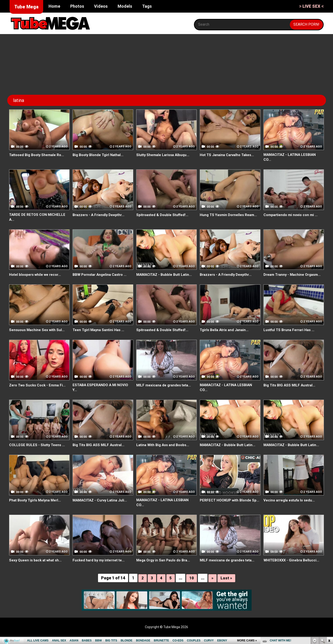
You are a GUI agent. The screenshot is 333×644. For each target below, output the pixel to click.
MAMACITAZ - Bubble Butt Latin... (165, 276)
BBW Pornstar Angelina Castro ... (102, 276)
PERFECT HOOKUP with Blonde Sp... (227, 510)
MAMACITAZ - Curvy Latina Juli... (101, 507)
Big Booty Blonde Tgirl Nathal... (100, 155)
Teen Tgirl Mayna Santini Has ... (100, 336)
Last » (226, 586)
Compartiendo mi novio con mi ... (292, 215)
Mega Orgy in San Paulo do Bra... (165, 568)
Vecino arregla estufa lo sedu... (291, 507)
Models (125, 6)
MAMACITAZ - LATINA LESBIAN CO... (291, 157)
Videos (101, 6)
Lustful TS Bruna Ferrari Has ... (291, 336)
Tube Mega (26, 7)
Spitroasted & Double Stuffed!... (164, 215)
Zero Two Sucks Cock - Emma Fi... (39, 392)
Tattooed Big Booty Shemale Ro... (39, 155)
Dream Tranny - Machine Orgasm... (285, 279)
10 (192, 586)
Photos (77, 6)
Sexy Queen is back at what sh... (37, 568)
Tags (147, 6)
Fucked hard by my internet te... (100, 568)
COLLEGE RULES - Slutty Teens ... (38, 452)
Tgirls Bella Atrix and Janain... (226, 336)
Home (54, 6)
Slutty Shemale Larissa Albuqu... (164, 155)
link (329, 571)
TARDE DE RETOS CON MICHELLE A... (38, 218)
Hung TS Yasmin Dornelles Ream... (230, 215)
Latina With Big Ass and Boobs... (164, 452)
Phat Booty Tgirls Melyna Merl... (37, 507)
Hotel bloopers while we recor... (37, 276)
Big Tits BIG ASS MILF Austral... (291, 392)
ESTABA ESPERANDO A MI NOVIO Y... (102, 394)
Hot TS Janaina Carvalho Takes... (229, 155)
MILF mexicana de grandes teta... (165, 392)
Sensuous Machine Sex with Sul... (38, 336)
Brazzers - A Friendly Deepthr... (100, 215)
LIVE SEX (311, 6)
